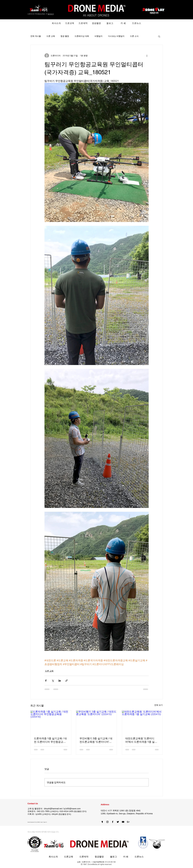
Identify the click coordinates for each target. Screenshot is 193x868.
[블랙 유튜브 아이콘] (123, 822)
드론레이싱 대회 (82, 36)
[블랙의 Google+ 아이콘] (128, 822)
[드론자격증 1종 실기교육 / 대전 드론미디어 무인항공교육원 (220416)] (51, 722)
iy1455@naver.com (72, 809)
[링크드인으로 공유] (60, 681)
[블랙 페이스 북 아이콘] (113, 822)
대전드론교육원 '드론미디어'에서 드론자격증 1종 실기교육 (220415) (141, 740)
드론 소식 (134, 36)
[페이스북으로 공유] (46, 681)
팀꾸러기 (51, 14)
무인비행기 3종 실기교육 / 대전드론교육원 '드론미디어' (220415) (96, 740)
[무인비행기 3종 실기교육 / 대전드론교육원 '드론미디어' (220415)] (96, 722)
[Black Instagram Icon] (107, 822)
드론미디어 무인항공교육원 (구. (38, 14)
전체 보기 (159, 705)
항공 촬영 (65, 36)
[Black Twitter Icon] (118, 822)
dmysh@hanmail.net (53, 809)
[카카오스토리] (102, 822)
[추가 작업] (147, 56)
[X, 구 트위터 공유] (53, 681)
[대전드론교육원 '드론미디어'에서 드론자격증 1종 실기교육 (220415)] (142, 722)
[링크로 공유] (67, 681)
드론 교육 (51, 36)
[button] (159, 36)
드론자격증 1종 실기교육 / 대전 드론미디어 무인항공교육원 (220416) (50, 740)
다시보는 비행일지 (116, 36)
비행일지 (99, 36)
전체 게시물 (36, 36)
